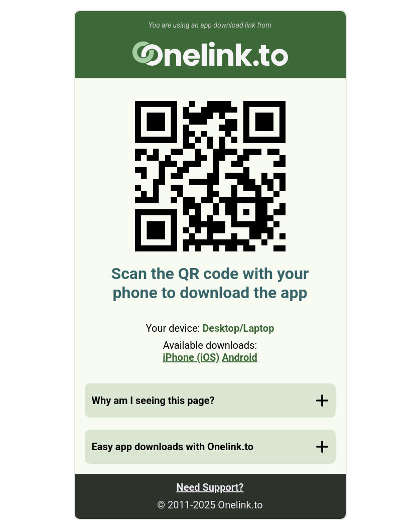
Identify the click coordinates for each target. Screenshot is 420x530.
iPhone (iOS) (191, 357)
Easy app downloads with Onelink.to (173, 447)
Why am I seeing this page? (153, 401)
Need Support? (210, 487)
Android (239, 357)
